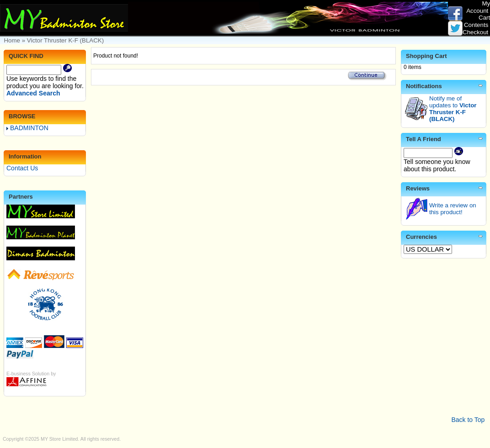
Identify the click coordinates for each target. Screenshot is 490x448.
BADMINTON (27, 128)
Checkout (475, 32)
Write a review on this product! (453, 209)
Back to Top (468, 420)
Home (12, 40)
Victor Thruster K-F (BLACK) (65, 40)
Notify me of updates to (453, 109)
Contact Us (22, 168)
